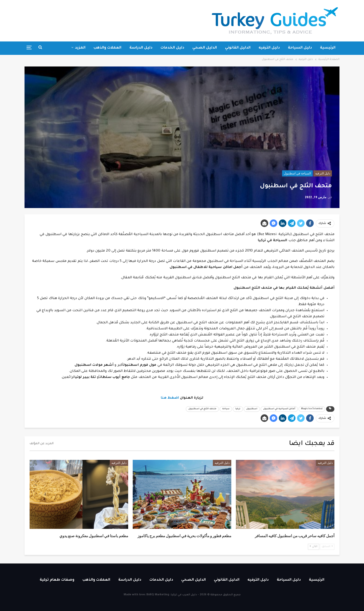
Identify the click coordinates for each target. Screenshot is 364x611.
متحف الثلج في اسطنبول (202, 409)
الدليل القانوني (238, 48)
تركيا (238, 409)
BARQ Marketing (158, 595)
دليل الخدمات (172, 48)
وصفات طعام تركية (57, 580)
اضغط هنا (170, 398)
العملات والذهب (107, 48)
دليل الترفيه (269, 48)
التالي (314, 546)
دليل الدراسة (141, 48)
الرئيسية (328, 48)
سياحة (226, 409)
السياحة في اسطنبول (297, 173)
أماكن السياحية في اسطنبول (279, 409)
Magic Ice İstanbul (312, 409)
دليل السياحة (300, 48)
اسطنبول (252, 409)
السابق (327, 546)
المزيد (80, 48)
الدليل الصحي (205, 48)
